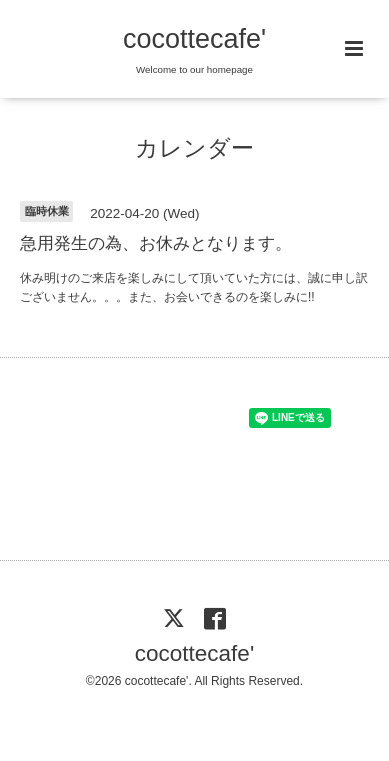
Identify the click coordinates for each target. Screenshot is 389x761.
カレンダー (194, 148)
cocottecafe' (194, 39)
